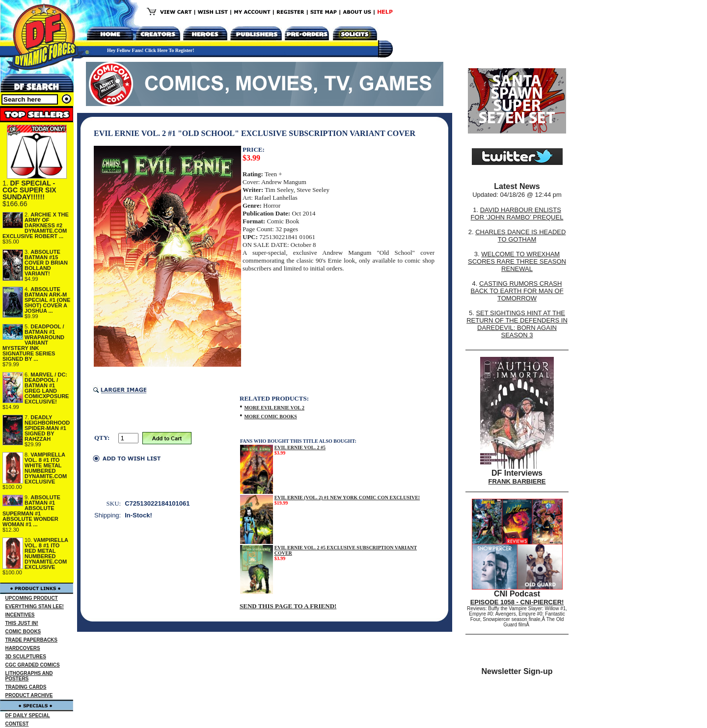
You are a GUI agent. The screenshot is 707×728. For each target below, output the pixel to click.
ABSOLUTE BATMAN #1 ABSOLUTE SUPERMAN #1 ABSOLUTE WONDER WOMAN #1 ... (31, 511)
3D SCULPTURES (26, 657)
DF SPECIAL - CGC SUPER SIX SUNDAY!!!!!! (29, 190)
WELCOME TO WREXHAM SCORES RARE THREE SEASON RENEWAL (517, 261)
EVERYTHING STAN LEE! (35, 607)
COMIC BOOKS (23, 632)
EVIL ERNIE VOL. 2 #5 (300, 447)
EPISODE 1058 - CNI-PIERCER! (517, 602)
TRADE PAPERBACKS (32, 640)
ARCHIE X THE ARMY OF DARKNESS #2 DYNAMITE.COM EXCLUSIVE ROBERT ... (36, 225)
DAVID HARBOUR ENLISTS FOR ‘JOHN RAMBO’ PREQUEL (517, 214)
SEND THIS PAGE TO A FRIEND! (288, 606)
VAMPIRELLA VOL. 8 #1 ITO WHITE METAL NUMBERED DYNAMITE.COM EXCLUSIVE (46, 468)
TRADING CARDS (26, 687)
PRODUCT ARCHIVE (29, 695)
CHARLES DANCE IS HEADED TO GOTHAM (520, 236)
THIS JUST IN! (22, 623)
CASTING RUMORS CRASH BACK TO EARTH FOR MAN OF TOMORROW (517, 291)
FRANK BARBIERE (517, 481)
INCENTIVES (20, 615)
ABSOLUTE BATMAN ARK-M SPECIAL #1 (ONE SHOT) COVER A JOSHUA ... (47, 300)
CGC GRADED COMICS (33, 665)
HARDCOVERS (23, 648)
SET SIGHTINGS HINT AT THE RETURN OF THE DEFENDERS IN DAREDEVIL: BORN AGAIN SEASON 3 (517, 324)
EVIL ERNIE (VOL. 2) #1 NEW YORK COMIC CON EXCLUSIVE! (347, 498)
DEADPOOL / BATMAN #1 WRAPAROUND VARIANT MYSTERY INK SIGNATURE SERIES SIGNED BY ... (33, 343)
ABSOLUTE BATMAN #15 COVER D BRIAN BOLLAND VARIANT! (46, 263)
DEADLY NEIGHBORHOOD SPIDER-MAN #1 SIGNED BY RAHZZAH (47, 428)
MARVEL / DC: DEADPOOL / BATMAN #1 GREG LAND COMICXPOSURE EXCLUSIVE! (47, 388)
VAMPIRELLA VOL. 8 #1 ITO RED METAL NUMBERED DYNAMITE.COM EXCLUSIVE (46, 553)
